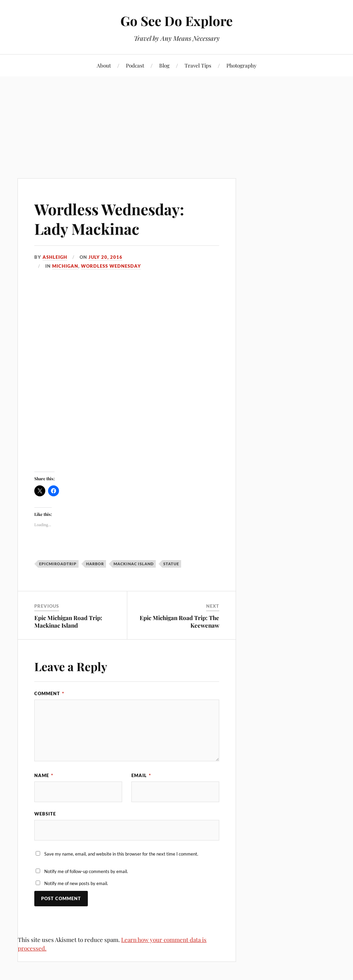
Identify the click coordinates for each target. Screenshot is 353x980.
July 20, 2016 (105, 257)
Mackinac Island (134, 564)
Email (141, 775)
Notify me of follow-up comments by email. (86, 871)
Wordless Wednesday (111, 266)
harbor (95, 564)
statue (171, 564)
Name (44, 775)
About (104, 65)
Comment (49, 693)
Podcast (135, 65)
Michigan (65, 266)
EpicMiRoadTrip (58, 564)
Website (45, 814)
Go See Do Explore (176, 21)
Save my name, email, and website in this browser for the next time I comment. (121, 854)
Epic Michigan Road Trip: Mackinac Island (68, 621)
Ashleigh (55, 257)
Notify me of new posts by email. (76, 883)
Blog (164, 65)
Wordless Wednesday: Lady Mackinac (109, 219)
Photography (242, 65)
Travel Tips (198, 65)
